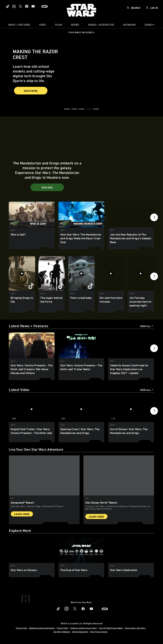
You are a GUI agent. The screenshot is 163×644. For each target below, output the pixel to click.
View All (145, 326)
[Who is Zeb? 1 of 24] (32, 215)
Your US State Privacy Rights (111, 631)
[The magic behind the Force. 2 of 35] (52, 273)
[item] (19, 25)
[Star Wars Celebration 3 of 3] (131, 554)
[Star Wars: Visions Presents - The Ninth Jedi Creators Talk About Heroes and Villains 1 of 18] (32, 345)
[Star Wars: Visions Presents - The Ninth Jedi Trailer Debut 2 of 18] (81, 345)
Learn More (22, 518)
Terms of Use (21, 631)
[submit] (128, 8)
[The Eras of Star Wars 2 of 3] (81, 554)
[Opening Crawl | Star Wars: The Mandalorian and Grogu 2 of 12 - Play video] (81, 409)
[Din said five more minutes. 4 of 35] (111, 273)
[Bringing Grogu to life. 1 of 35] (22, 273)
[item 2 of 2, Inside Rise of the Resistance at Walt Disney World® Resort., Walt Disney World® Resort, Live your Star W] (119, 479)
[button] (67, 109)
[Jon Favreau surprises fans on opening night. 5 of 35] (141, 273)
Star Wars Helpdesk (62, 635)
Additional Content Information (42, 631)
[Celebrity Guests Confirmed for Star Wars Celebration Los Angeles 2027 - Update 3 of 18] (131, 345)
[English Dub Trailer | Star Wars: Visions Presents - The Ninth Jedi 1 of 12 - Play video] (32, 409)
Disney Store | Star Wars (135, 631)
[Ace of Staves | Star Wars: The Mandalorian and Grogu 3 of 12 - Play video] (131, 409)
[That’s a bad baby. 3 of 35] (81, 273)
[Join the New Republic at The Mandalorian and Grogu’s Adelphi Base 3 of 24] (131, 215)
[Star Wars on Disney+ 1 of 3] (32, 554)
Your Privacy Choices (99, 635)
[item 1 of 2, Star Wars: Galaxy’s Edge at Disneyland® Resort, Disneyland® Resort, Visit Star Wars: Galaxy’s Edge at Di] (44, 479)
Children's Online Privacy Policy (84, 631)
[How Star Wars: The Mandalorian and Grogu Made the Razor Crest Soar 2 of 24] (81, 215)
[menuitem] (43, 25)
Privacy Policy (62, 631)
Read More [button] (31, 91)
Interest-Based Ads (80, 635)
